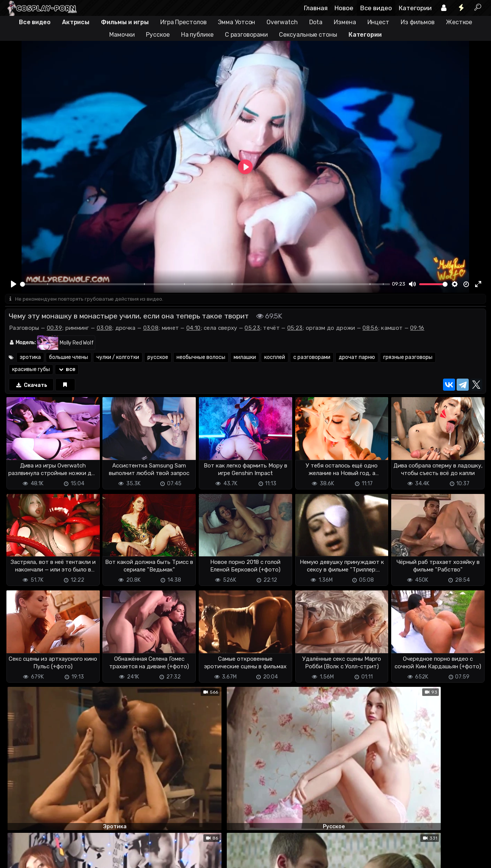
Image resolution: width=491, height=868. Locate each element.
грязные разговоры (408, 358)
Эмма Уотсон (236, 22)
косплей (275, 358)
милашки (245, 358)
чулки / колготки (118, 358)
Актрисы (76, 22)
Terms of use (44, 849)
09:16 (417, 329)
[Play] (14, 284)
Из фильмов (418, 22)
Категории (415, 8)
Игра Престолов (184, 22)
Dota (316, 22)
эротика (30, 358)
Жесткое (459, 22)
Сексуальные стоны (308, 35)
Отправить (35, 819)
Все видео (376, 8)
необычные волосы (201, 358)
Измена (345, 22)
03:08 (105, 329)
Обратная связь (84, 849)
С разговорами (246, 35)
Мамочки (122, 35)
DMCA (17, 849)
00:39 (55, 329)
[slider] (205, 284)
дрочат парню (357, 358)
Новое (344, 8)
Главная (316, 8)
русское (158, 358)
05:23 (252, 329)
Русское (158, 35)
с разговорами (312, 358)
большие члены (69, 358)
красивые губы (31, 370)
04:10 (194, 329)
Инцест (378, 22)
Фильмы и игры (125, 22)
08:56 (370, 329)
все (67, 370)
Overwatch (282, 22)
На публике (197, 35)
